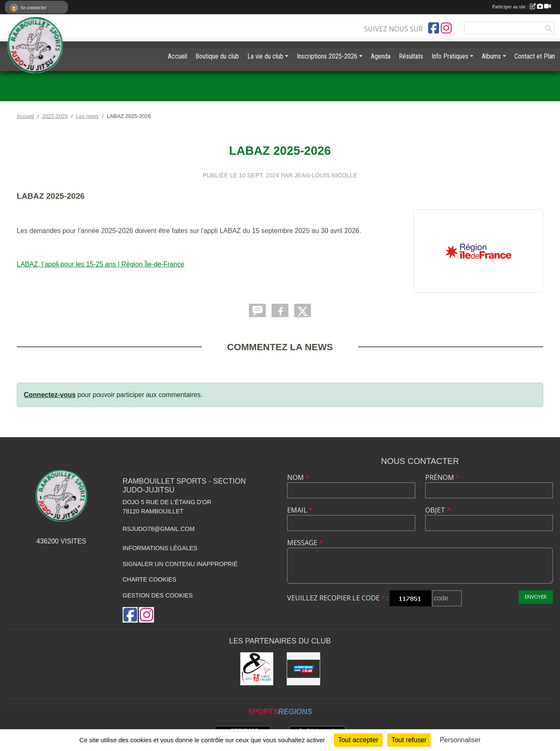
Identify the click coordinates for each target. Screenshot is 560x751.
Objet (438, 510)
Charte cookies (149, 579)
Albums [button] (491, 56)
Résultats (411, 56)
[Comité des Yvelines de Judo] (257, 669)
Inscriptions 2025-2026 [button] (327, 56)
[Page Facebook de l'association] (434, 28)
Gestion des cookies (158, 595)
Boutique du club (217, 56)
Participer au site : (521, 7)
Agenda (381, 56)
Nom (298, 477)
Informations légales (160, 548)
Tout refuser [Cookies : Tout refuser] (409, 740)
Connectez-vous (50, 395)
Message (305, 543)
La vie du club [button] (265, 56)
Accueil (177, 56)
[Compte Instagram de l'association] (446, 28)
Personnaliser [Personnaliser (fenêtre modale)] (460, 740)
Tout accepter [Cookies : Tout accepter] (358, 740)
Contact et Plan (535, 56)
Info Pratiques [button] (450, 56)
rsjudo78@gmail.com (159, 529)
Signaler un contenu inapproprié (180, 564)
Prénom (442, 477)
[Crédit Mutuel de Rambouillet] (303, 669)
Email (300, 510)
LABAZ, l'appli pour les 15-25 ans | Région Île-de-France (100, 264)
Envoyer (536, 597)
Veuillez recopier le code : (338, 598)
